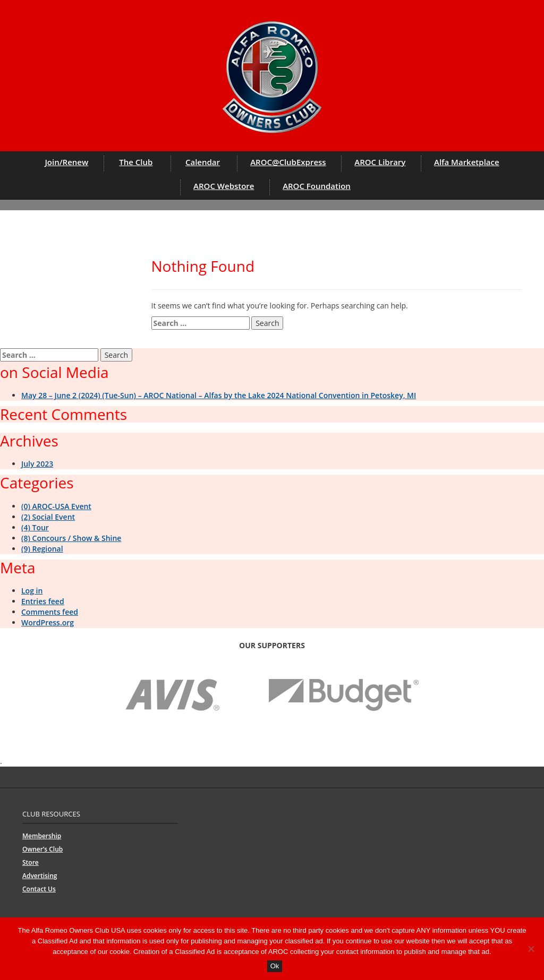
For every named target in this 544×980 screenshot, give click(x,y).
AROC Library (380, 162)
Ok (275, 966)
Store (31, 862)
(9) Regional (42, 549)
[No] (531, 949)
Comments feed (50, 612)
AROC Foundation (317, 186)
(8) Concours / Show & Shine (71, 538)
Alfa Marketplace (467, 162)
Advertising (40, 876)
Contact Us (39, 889)
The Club (136, 162)
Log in (32, 591)
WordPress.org (48, 622)
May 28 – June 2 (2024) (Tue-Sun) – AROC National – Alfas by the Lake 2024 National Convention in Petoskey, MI (219, 395)
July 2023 (37, 464)
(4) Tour (35, 527)
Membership (42, 836)
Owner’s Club (42, 849)
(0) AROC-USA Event (56, 506)
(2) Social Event (48, 517)
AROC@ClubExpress (288, 162)
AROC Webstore (224, 186)
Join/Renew (66, 162)
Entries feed (43, 601)
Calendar (203, 162)
